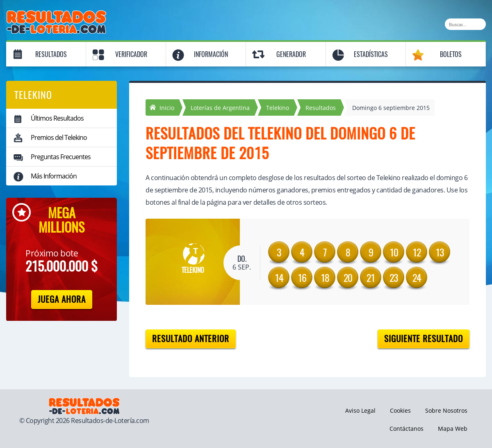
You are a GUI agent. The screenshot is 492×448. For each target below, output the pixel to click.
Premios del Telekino (59, 137)
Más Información (54, 176)
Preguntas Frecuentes (61, 157)
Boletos (451, 54)
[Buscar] (465, 24)
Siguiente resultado (424, 339)
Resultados (51, 54)
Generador (291, 54)
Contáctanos (407, 429)
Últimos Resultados (57, 118)
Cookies (400, 410)
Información (211, 54)
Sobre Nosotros (446, 410)
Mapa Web (453, 429)
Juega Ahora (62, 299)
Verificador (131, 54)
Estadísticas (371, 54)
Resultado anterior (191, 339)
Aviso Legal (360, 410)
